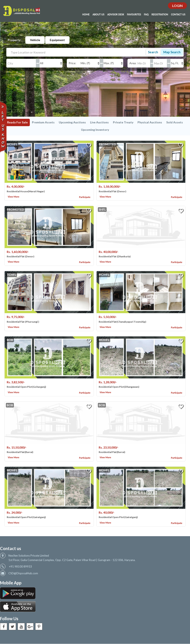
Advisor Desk (116, 15)
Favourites (134, 15)
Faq (146, 15)
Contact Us (178, 15)
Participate (85, 197)
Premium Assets (43, 122)
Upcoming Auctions (72, 122)
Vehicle (35, 40)
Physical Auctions (150, 122)
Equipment (57, 40)
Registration (160, 15)
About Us (98, 15)
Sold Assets (175, 122)
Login (177, 6)
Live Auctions (99, 122)
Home (86, 15)
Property (14, 40)
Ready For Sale (17, 122)
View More (14, 197)
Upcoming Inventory (95, 130)
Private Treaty (123, 122)
